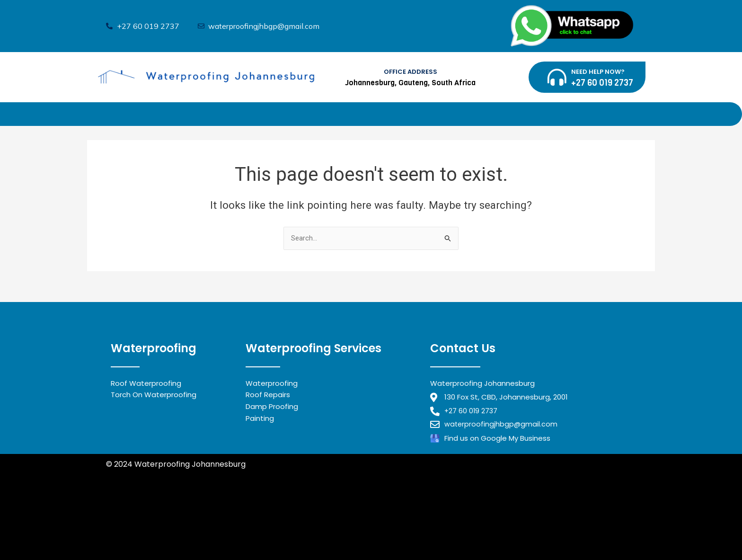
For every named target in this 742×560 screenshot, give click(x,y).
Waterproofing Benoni (147, 512)
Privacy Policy (132, 476)
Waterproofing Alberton (151, 536)
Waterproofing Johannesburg (162, 524)
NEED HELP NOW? (598, 72)
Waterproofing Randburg (242, 501)
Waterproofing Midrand (151, 501)
